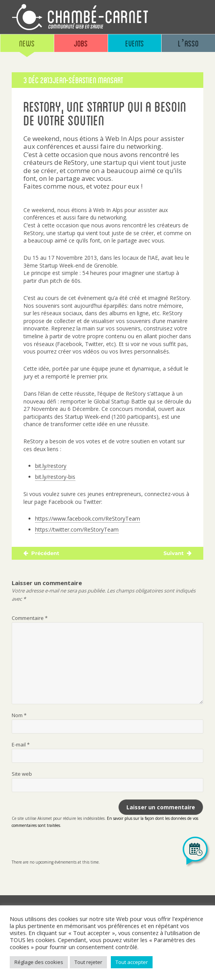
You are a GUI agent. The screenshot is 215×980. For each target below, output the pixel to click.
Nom (19, 715)
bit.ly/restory (51, 466)
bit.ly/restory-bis (55, 477)
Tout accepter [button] (132, 962)
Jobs (81, 43)
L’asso (188, 43)
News (27, 43)
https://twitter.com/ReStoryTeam (77, 529)
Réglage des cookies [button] (39, 962)
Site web (22, 774)
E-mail (21, 744)
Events (135, 43)
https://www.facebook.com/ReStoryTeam (88, 519)
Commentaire (30, 618)
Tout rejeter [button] (88, 962)
